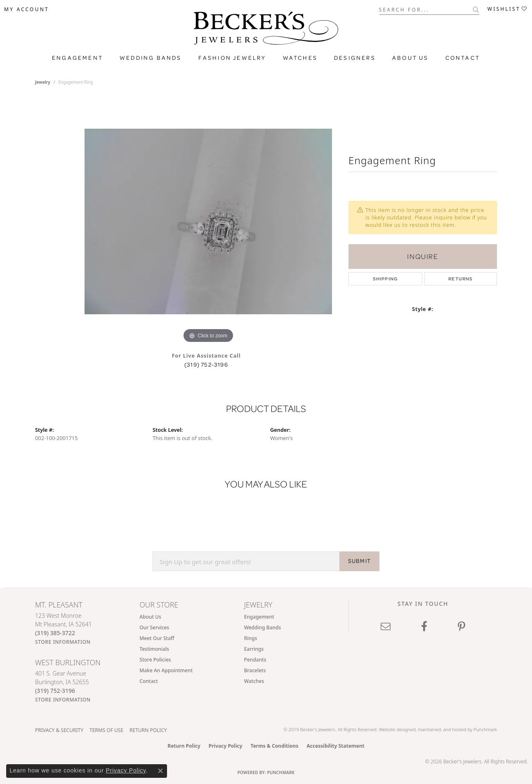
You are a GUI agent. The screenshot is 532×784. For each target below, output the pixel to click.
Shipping (386, 279)
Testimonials (154, 649)
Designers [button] (355, 58)
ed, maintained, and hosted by (442, 729)
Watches (300, 58)
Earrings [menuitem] (254, 649)
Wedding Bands (151, 58)
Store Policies (155, 660)
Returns (460, 279)
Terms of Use (106, 730)
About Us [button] (411, 58)
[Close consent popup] (160, 771)
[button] (27, 9)
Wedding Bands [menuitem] (263, 627)
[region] (208, 221)
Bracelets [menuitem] (255, 670)
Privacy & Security (59, 730)
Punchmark (485, 729)
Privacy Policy (226, 746)
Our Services (154, 627)
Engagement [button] (78, 58)
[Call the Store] (55, 633)
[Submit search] (476, 9)
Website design (395, 729)
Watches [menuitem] (254, 681)
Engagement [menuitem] (259, 617)
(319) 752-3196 (206, 365)
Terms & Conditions (275, 746)
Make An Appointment (166, 670)
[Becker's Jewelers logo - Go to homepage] (266, 30)
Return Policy (148, 730)
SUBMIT (359, 561)
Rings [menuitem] (251, 638)
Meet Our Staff (157, 638)
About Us (150, 617)
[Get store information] (63, 642)
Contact (463, 58)
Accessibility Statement (335, 746)
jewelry (43, 82)
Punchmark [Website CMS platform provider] (281, 772)
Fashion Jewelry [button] (232, 58)
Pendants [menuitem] (255, 660)
